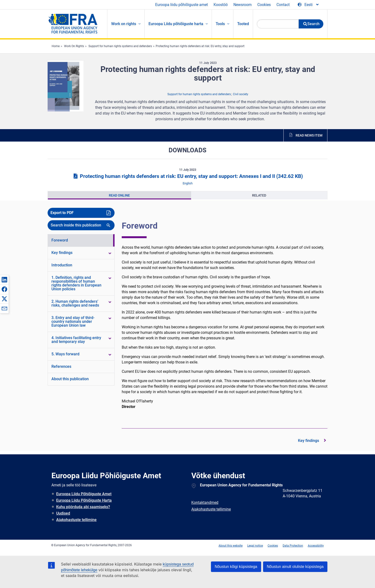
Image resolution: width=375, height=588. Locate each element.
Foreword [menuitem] (60, 240)
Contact (283, 5)
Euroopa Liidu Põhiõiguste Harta (84, 500)
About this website (231, 546)
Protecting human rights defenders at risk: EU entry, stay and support (200, 46)
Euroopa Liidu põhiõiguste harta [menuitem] (176, 24)
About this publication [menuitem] (70, 379)
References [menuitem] (61, 366)
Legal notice (255, 546)
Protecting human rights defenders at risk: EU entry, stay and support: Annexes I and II (187, 176)
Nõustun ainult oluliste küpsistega (295, 567)
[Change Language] (309, 5)
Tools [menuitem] (220, 24)
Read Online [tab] (119, 195)
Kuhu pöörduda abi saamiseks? (83, 507)
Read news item (309, 135)
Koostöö (221, 5)
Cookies (264, 5)
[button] (4, 280)
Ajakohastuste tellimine (76, 520)
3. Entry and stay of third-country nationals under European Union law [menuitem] (73, 321)
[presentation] (119, 195)
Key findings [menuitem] (62, 253)
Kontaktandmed (205, 503)
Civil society (241, 94)
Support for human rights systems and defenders (120, 46)
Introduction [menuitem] (62, 265)
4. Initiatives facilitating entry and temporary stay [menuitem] (76, 340)
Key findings (309, 441)
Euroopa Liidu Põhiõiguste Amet (84, 494)
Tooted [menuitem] (243, 24)
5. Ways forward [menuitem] (65, 354)
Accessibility (316, 546)
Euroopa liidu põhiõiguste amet (182, 5)
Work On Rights (74, 46)
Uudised (63, 513)
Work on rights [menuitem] (124, 24)
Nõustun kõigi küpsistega (236, 567)
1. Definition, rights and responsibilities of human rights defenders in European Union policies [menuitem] (76, 283)
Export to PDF (62, 213)
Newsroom (243, 5)
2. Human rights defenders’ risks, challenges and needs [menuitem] (75, 303)
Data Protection (293, 546)
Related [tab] (259, 195)
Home (56, 46)
